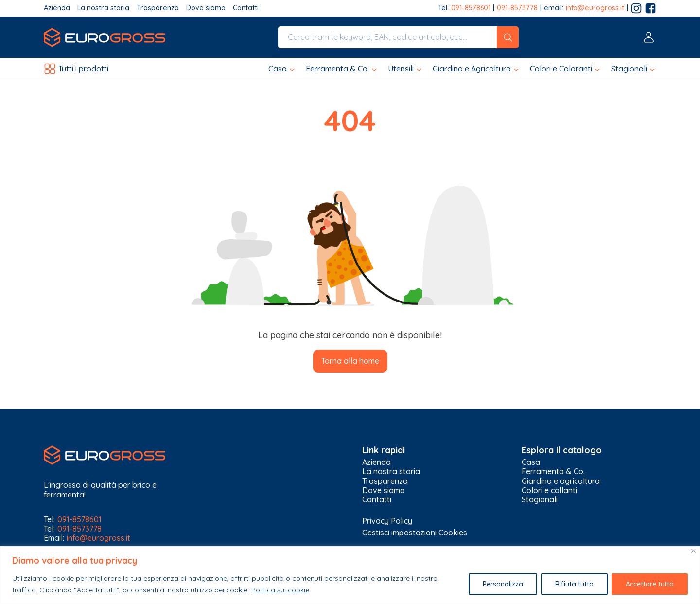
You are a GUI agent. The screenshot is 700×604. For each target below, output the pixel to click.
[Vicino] (693, 551)
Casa (531, 462)
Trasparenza (158, 8)
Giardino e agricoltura (561, 481)
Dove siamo (206, 8)
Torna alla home (350, 361)
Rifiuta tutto (574, 584)
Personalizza (503, 584)
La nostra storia (103, 8)
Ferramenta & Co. (553, 471)
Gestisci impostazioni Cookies (415, 533)
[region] (350, 575)
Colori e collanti (549, 490)
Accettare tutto (650, 584)
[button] (282, 69)
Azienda (57, 8)
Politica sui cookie (280, 590)
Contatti (246, 8)
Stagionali (540, 500)
